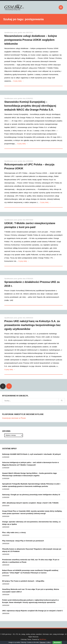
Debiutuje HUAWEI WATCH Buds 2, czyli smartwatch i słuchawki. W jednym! (31, 454)
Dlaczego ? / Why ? (46, 642)
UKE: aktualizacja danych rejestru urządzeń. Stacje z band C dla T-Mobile (30, 503)
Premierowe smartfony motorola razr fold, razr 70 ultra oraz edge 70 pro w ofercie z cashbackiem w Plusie (31, 561)
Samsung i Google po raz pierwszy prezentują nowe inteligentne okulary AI (31, 495)
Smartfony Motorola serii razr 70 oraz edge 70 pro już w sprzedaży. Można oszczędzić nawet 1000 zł (31, 590)
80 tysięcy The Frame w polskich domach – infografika (23, 581)
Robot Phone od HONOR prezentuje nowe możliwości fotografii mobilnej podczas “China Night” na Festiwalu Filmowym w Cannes (30, 572)
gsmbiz (20, 33)
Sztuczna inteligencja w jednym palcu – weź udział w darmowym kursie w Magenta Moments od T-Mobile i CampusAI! (30, 464)
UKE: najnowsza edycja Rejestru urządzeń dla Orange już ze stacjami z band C (32, 611)
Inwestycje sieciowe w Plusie (14, 418)
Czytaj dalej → (18, 81)
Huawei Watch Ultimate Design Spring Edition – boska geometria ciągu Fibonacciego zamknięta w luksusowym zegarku (30, 474)
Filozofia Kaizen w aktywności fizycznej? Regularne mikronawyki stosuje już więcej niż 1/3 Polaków (32, 550)
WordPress (43, 639)
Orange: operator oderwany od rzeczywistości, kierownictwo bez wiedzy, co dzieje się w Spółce (31, 523)
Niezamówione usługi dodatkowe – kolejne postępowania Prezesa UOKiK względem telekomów (31, 40)
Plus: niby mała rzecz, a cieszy (14, 532)
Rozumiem (57, 642)
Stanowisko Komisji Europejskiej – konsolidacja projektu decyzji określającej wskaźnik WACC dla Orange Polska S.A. (30, 106)
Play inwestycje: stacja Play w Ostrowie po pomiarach (23, 541)
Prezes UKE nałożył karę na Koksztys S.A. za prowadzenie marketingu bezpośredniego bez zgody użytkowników (32, 325)
